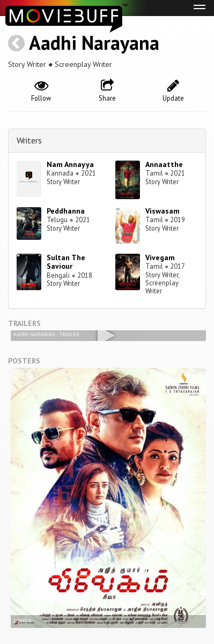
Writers (29, 140)
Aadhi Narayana (94, 43)
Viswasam (163, 211)
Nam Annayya (70, 164)
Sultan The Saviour (66, 262)
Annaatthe (164, 164)
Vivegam (160, 257)
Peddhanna (66, 211)
